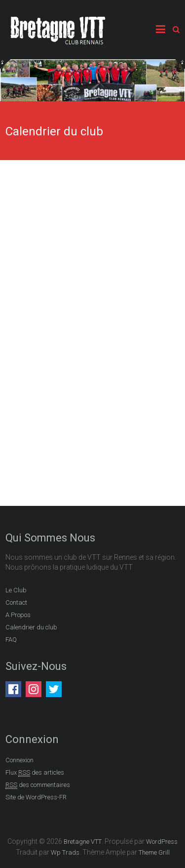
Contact (16, 602)
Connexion (19, 760)
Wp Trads (65, 852)
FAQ (11, 640)
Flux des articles (35, 773)
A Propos (18, 615)
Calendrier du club (31, 627)
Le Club (16, 590)
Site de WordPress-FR (36, 797)
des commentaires (38, 785)
